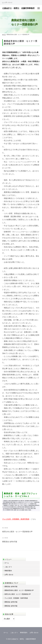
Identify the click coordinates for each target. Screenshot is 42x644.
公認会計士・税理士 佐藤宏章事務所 (18, 8)
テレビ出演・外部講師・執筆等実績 (16, 519)
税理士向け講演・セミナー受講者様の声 (17, 532)
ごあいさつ (8, 567)
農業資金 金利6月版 (10, 542)
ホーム (7, 563)
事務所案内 (8, 571)
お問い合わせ (8, 2)
